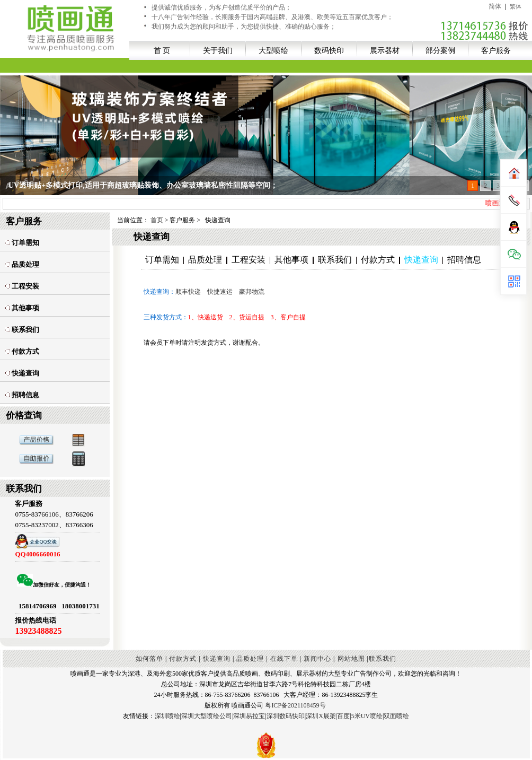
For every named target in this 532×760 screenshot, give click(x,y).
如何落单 (149, 659)
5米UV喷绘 (367, 716)
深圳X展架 (321, 716)
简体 (495, 6)
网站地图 (351, 659)
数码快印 (329, 50)
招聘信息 (22, 395)
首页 (157, 220)
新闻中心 (317, 659)
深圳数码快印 (286, 716)
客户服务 (496, 50)
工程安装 (22, 286)
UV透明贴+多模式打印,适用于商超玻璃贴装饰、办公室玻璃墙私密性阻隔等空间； (143, 185)
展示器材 (385, 50)
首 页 (162, 50)
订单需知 (22, 243)
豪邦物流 (252, 292)
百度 (343, 716)
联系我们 (22, 330)
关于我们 (218, 50)
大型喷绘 (273, 50)
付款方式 (22, 351)
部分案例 (440, 50)
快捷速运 (220, 292)
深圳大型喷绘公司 (207, 716)
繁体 (516, 6)
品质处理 (22, 264)
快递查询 (22, 373)
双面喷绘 (396, 716)
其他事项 (22, 308)
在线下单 (284, 659)
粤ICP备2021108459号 (295, 705)
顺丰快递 (188, 292)
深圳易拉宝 (249, 716)
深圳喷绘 (167, 716)
